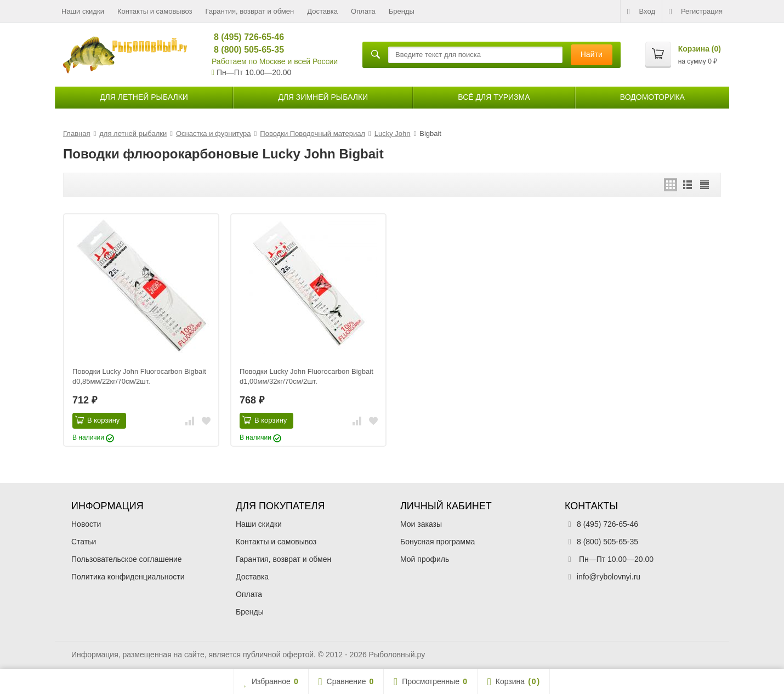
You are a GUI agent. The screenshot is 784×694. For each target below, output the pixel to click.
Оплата (363, 11)
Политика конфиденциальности (128, 577)
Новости (86, 524)
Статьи (84, 542)
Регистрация (696, 12)
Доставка (322, 11)
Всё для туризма (494, 97)
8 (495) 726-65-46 (244, 37)
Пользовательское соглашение (127, 559)
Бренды (402, 11)
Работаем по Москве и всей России (275, 61)
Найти (592, 54)
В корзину (97, 420)
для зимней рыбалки (323, 97)
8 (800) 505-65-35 (244, 50)
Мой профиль (425, 559)
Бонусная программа (438, 542)
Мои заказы (421, 524)
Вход (641, 12)
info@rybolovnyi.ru (609, 577)
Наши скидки (83, 11)
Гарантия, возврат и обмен (250, 11)
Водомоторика (652, 97)
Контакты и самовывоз (155, 11)
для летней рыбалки (144, 97)
